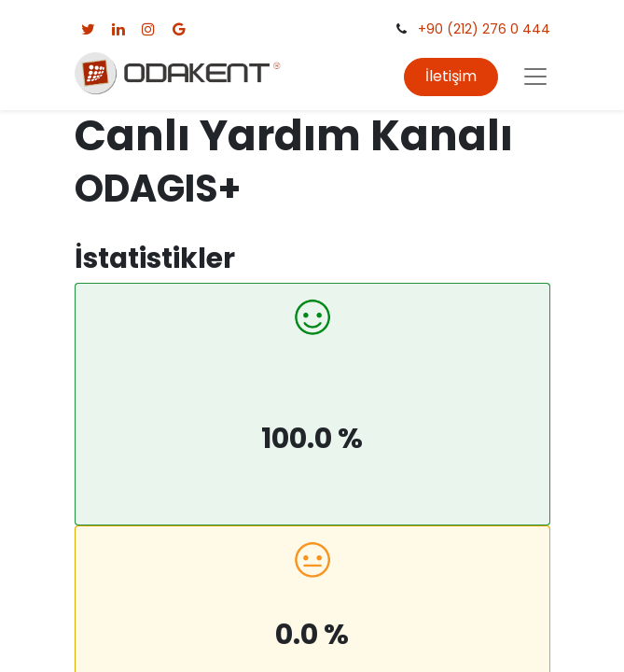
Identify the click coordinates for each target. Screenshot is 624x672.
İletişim (451, 76)
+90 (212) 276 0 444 (484, 29)
